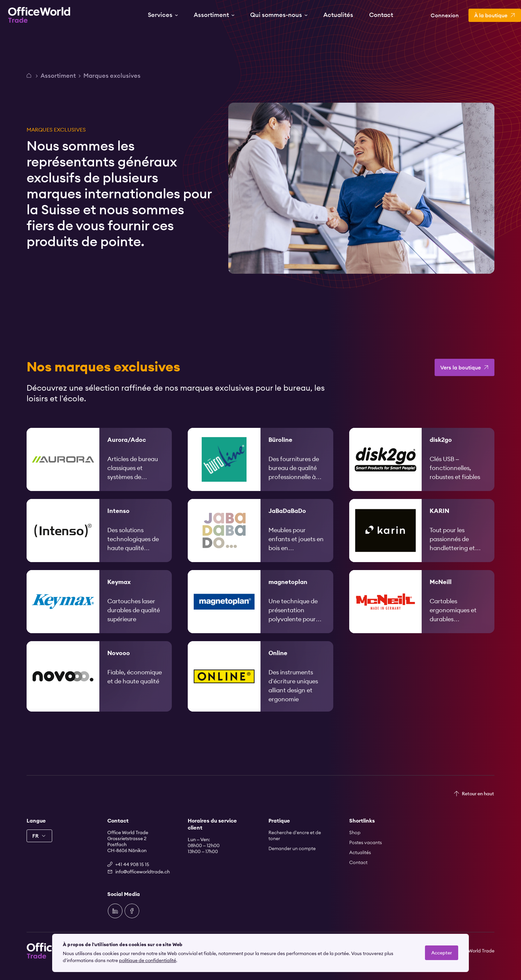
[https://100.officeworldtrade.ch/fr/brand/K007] (99, 611)
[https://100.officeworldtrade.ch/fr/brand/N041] (99, 686)
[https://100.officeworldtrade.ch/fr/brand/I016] (99, 540)
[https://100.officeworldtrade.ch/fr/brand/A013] (99, 469)
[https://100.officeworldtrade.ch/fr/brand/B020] (260, 469)
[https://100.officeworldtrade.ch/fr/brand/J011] (260, 540)
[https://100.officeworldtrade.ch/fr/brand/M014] (260, 611)
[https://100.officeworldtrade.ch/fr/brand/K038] (422, 540)
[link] (99, 469)
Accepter (442, 953)
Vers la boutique (461, 377)
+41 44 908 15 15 (132, 864)
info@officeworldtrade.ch (143, 872)
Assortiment (58, 76)
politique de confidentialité (148, 960)
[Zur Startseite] (39, 15)
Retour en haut (478, 794)
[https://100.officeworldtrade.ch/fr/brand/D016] (422, 469)
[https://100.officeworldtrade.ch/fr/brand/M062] (422, 611)
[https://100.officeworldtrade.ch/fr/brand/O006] (260, 686)
